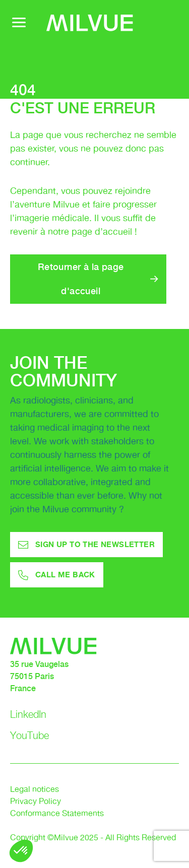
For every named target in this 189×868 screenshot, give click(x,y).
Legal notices (35, 790)
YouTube (29, 736)
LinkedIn (28, 714)
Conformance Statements (57, 814)
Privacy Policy (36, 802)
